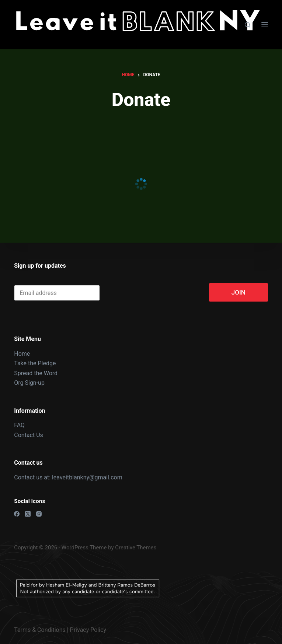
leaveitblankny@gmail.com (88, 477)
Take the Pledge (35, 363)
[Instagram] (39, 514)
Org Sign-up (29, 383)
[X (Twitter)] (28, 514)
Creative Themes (136, 548)
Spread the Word (36, 373)
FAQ (19, 425)
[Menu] (265, 25)
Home (22, 354)
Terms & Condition (38, 630)
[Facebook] (17, 514)
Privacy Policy (88, 630)
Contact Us (29, 435)
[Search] (248, 25)
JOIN (239, 292)
